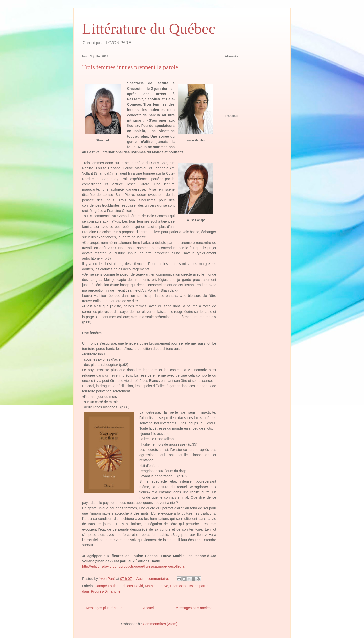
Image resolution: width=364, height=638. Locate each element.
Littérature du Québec (149, 29)
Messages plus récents (104, 608)
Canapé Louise (106, 586)
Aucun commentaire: (153, 579)
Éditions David (132, 586)
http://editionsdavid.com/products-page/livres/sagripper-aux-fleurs (133, 566)
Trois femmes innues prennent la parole (130, 67)
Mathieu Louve (156, 586)
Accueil (149, 608)
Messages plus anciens (194, 608)
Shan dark (178, 586)
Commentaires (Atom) (160, 624)
